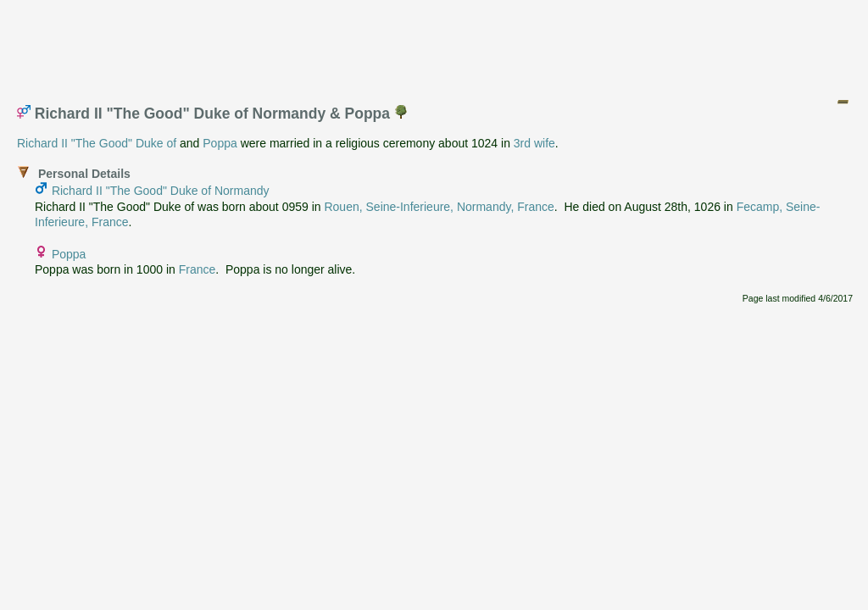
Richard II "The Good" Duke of (97, 143)
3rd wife (534, 143)
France (198, 269)
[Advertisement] (435, 45)
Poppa (220, 143)
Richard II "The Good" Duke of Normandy (161, 191)
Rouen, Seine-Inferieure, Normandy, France (439, 207)
